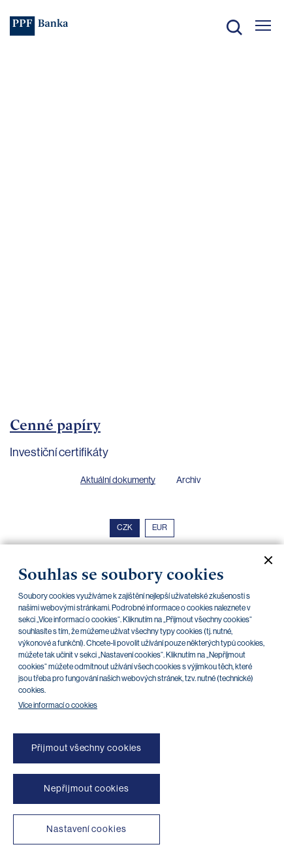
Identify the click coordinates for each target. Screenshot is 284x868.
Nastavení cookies (86, 829)
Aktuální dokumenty (118, 480)
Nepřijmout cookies (87, 788)
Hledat (234, 27)
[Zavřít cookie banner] (263, 560)
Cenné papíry (55, 425)
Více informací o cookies (58, 705)
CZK (125, 527)
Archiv (188, 480)
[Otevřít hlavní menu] (263, 25)
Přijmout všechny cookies (87, 748)
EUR (160, 527)
